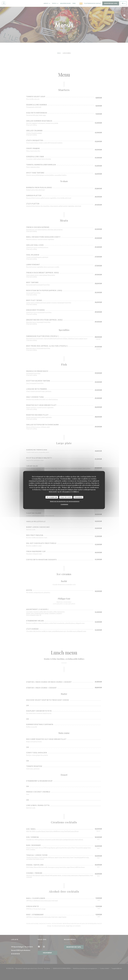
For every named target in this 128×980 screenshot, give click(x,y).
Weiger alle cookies (66, 497)
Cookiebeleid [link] (64, 504)
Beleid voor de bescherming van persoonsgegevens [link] (65, 501)
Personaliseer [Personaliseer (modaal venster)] (78, 497)
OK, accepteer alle (52, 497)
